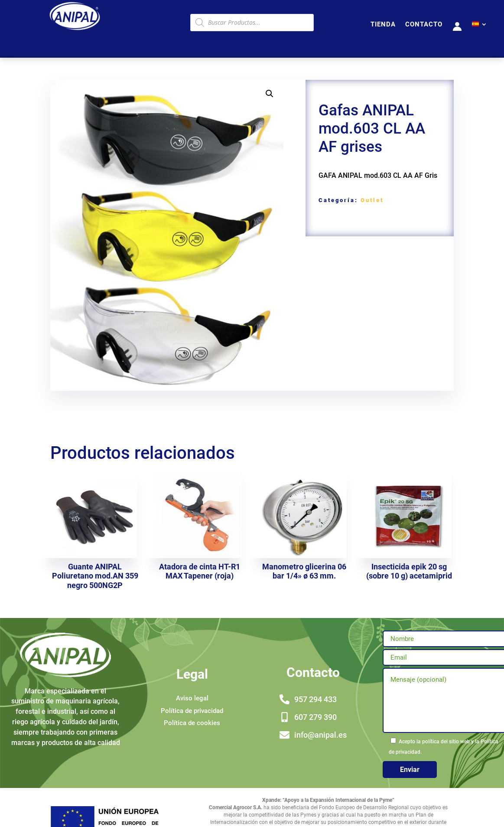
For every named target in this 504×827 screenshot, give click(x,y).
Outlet (372, 200)
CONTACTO (424, 25)
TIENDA (383, 25)
